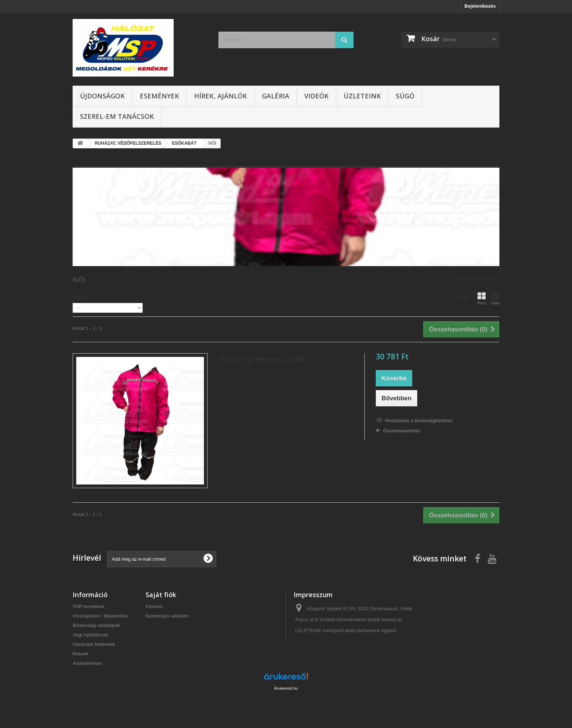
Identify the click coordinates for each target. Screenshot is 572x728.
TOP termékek (88, 606)
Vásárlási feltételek (94, 644)
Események (159, 96)
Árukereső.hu (286, 688)
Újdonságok (102, 96)
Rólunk (81, 654)
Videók (316, 96)
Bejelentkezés (480, 6)
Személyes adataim (167, 616)
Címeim (154, 606)
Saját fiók (161, 595)
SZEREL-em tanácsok (117, 116)
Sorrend (82, 298)
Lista (495, 299)
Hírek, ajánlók (221, 96)
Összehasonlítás (402, 431)
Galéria (276, 96)
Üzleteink (362, 96)
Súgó (405, 96)
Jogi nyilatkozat (90, 635)
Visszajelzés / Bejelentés (100, 616)
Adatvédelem (87, 663)
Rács (482, 299)
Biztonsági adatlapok (96, 625)
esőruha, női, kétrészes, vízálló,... (264, 359)
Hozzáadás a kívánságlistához (418, 421)
